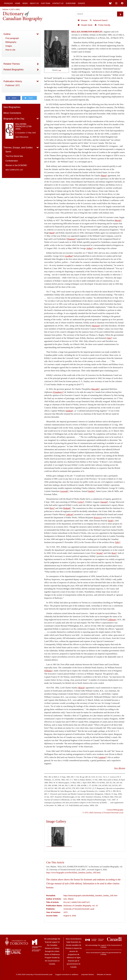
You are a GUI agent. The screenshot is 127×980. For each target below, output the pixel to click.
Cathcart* (70, 514)
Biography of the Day (14, 119)
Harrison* (96, 326)
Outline (7, 34)
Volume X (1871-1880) (11, 9)
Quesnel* (104, 502)
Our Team (46, 3)
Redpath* (67, 508)
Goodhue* (69, 256)
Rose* (114, 553)
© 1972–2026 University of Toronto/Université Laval (103, 813)
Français (8, 3)
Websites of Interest (104, 974)
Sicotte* (100, 553)
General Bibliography (115, 810)
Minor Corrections (12, 113)
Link (60, 70)
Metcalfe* (95, 389)
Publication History (13, 81)
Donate (81, 3)
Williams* (48, 671)
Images (9, 46)
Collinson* (112, 620)
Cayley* (81, 502)
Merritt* (118, 220)
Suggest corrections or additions (67, 974)
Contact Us (58, 3)
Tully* (118, 542)
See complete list (14, 170)
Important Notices (88, 974)
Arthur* (90, 248)
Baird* (52, 233)
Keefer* (92, 491)
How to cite (10, 50)
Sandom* (69, 411)
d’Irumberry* (58, 392)
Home (18, 3)
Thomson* (71, 239)
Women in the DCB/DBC (16, 165)
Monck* (82, 688)
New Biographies (12, 107)
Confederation (12, 161)
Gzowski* (64, 491)
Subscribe (71, 3)
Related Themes (12, 64)
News (25, 3)
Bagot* (104, 176)
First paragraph (12, 38)
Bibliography (11, 42)
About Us (34, 3)
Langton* (102, 757)
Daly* (110, 338)
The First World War (14, 156)
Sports (8, 152)
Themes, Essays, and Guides (18, 148)
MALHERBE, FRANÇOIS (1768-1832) (24, 126)
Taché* (111, 521)
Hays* (52, 508)
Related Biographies (14, 70)
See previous (22, 137)
